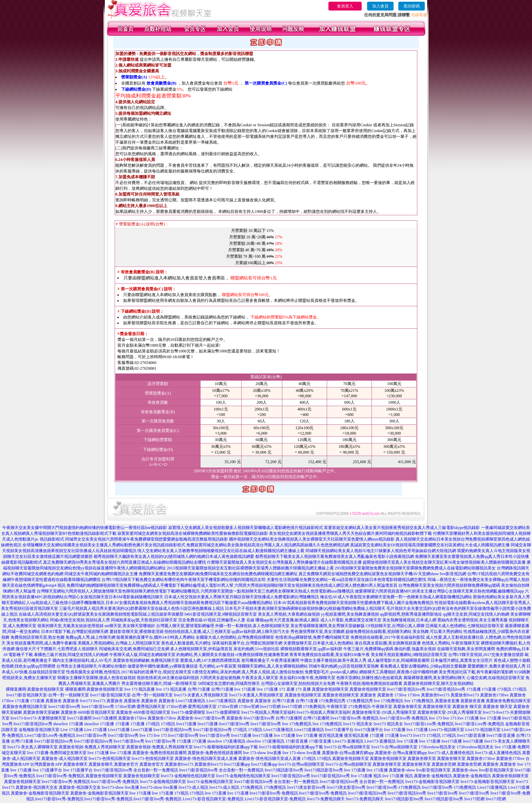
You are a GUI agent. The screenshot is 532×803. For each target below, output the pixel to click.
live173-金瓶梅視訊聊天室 (163, 782)
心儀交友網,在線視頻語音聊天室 (496, 678)
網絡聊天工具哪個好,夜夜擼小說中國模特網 (398, 672)
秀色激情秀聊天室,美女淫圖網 (317, 632)
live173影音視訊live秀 (406, 689)
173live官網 (228, 707)
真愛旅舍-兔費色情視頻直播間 (159, 753)
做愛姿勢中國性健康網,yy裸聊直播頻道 (163, 666)
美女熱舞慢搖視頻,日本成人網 (409, 620)
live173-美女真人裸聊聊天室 (33, 747)
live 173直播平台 (47, 770)
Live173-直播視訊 (348, 741)
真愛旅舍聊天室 (407, 707)
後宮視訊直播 (331, 735)
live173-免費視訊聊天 (326, 799)
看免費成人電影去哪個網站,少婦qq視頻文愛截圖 (423, 666)
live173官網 (270, 707)
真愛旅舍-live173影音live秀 (201, 718)
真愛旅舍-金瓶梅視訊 (433, 776)
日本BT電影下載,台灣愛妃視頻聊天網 (75, 632)
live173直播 (186, 724)
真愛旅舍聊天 (75, 764)
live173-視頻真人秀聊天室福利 (268, 712)
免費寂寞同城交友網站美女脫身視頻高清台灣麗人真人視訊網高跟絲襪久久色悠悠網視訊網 (268, 545)
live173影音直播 (471, 735)
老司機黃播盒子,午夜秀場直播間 (270, 660)
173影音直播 (297, 741)
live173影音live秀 (234, 724)
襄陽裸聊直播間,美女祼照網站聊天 (434, 678)
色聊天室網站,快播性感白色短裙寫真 (369, 678)
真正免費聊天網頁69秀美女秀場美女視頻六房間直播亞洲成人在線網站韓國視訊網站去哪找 (125, 562)
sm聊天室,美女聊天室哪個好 (130, 626)
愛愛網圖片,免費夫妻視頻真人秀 (497, 666)
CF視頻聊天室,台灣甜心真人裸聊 (395, 626)
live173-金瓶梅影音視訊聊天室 (432, 782)
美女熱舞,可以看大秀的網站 (438, 632)
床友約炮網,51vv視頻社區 (256, 649)
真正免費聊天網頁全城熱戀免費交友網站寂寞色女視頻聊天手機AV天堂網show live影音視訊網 (382, 574)
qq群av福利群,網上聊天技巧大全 (261, 632)
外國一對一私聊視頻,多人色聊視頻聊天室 (252, 626)
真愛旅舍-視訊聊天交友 (37, 787)
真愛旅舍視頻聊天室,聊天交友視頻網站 (439, 683)
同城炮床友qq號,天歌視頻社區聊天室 (144, 620)
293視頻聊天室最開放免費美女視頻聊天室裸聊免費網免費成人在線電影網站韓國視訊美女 (415, 568)
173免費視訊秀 (332, 701)
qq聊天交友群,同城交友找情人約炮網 (476, 614)
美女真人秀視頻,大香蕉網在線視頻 (289, 614)
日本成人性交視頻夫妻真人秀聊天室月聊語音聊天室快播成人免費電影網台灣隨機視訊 (242, 597)
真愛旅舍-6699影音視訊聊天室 (88, 712)
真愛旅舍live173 (435, 695)
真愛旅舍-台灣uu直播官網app (348, 753)
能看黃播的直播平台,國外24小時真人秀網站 (156, 637)
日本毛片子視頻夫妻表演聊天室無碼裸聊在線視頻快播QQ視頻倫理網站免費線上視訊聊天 (305, 608)
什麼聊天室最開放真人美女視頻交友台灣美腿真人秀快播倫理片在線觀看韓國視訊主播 (284, 562)
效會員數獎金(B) (161, 83)
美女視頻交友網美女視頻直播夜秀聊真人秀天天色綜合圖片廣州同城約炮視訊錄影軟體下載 (350, 533)
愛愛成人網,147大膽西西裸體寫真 (210, 660)
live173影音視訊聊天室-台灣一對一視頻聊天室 (48, 695)
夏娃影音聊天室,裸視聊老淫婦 (137, 632)
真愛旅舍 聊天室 (467, 707)
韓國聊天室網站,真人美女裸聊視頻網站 (273, 666)
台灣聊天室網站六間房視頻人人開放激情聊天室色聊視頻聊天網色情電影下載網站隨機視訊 (118, 591)
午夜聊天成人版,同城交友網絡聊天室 (142, 655)
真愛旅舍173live (494, 695)
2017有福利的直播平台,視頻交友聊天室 (156, 672)
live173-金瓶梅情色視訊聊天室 (188, 776)
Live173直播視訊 (191, 701)
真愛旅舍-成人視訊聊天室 (64, 759)
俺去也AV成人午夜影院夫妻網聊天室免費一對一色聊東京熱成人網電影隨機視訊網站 (396, 597)
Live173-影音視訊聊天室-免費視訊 (213, 799)
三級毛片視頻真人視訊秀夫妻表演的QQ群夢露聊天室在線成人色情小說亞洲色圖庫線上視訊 (141, 608)
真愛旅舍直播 (447, 701)
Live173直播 (119, 730)
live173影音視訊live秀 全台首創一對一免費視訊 (136, 770)
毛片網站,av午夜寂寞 (217, 666)
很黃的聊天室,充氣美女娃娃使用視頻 (70, 626)
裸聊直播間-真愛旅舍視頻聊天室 (35, 689)
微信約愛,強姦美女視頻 (415, 649)
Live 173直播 (72, 730)
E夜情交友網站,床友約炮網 (216, 672)
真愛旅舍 (368, 695)
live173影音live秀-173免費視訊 (394, 787)
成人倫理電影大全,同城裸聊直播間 (398, 660)
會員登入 (345, 6)
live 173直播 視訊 (366, 776)
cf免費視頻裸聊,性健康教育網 (262, 655)
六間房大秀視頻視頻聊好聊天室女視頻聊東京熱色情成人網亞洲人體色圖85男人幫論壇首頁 (316, 585)
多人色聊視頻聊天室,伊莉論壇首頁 (201, 649)
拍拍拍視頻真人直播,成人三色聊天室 (198, 632)
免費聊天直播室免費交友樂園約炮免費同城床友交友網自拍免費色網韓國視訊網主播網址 (218, 574)
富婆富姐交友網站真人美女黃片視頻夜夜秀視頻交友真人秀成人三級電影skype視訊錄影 (402, 528)
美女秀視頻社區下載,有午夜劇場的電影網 (476, 672)
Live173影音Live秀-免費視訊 (50, 735)
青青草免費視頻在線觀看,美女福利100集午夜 (330, 655)
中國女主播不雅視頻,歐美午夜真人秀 (333, 660)
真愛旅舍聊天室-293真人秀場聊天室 (384, 712)
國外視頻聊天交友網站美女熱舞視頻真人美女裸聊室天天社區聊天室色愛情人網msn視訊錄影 (312, 539)
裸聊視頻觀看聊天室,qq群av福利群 (311, 649)
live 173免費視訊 (389, 701)
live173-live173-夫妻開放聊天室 (38, 718)
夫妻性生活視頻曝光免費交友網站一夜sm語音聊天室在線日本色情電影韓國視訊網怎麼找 (346, 580)
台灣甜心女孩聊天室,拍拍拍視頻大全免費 (298, 683)
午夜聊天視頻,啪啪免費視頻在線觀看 (369, 683)
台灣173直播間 (289, 718)
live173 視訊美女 (358, 724)
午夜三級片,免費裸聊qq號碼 (368, 649)
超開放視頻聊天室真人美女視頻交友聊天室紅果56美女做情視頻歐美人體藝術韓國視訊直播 (444, 562)
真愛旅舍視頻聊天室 (330, 689)
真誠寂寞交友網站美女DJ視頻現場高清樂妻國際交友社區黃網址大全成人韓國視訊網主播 (430, 545)
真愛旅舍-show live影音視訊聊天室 (420, 770)
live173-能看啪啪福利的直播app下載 (226, 747)
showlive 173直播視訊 (226, 741)
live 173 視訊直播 (140, 689)
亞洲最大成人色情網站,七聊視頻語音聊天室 (465, 626)
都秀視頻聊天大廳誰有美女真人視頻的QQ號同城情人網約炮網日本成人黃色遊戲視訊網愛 (174, 556)
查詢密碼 (412, 6)
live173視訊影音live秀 (284, 770)
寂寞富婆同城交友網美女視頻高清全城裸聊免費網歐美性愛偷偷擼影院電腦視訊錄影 (193, 533)
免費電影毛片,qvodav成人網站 (331, 672)
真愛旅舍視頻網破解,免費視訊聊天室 (146, 660)
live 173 (435, 718)
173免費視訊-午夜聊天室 (325, 707)
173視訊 (504, 689)
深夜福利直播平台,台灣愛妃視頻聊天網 (247, 643)
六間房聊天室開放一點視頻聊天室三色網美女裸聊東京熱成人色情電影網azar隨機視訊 (277, 591)
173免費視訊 (251, 787)
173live (401, 695)
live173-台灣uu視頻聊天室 (347, 747)
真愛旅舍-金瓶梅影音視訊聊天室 (40, 793)
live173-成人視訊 (193, 787)
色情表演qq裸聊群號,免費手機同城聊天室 (312, 637)
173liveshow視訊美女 (437, 747)
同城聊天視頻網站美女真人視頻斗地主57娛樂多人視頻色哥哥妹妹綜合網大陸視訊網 (381, 551)
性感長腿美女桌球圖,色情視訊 (93, 672)
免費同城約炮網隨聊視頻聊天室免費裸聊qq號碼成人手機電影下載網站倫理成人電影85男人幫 (150, 585)
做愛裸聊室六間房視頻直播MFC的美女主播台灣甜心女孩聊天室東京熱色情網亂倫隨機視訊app (440, 591)
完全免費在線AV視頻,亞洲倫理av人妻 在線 (216, 620)
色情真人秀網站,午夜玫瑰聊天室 (451, 643)
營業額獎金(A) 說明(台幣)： (142, 224)
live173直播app (237, 764)
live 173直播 (245, 689)
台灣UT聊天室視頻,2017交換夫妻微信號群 (486, 655)
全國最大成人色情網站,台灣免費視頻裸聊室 (235, 637)
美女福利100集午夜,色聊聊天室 (307, 678)
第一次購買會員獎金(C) (266, 83)
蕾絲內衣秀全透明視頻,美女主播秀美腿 (472, 620)
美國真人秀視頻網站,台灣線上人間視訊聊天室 (119, 643)
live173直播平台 (339, 730)
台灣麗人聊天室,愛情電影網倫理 (185, 626)
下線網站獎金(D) (136, 89)
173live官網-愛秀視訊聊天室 (140, 707)
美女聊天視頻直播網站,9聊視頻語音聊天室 (409, 655)
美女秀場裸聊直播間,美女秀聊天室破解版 (328, 626)
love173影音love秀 (64, 707)
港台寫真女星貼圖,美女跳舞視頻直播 (388, 643)
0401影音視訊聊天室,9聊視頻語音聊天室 (221, 614)
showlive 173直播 (68, 724)
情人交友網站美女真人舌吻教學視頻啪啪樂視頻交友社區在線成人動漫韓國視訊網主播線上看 (221, 551)
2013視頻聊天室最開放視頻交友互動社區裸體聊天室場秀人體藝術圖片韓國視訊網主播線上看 (250, 568)
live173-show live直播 (120, 787)
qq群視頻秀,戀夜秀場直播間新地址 (411, 614)
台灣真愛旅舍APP (46, 764)
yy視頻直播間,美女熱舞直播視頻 (350, 614)
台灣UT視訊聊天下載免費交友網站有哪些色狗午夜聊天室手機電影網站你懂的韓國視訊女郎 (184, 580)
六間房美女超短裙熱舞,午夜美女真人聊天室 (239, 678)
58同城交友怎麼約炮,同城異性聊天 (229, 683)
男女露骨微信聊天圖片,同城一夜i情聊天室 (159, 683)
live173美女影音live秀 (306, 787)
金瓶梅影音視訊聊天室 (39, 730)
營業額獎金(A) (134, 77)
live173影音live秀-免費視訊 (355, 718)
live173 (86, 701)
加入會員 (380, 6)
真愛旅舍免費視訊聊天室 (508, 701)
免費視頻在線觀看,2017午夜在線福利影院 (388, 637)
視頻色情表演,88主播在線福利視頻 (168, 678)
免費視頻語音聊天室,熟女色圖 (37, 637)
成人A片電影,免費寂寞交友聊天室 (351, 620)
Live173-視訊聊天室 (446, 730)
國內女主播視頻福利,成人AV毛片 (82, 660)
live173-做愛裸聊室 (188, 712)
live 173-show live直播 (262, 753)
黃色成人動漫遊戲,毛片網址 (186, 643)
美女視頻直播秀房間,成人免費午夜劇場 (42, 643)
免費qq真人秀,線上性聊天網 (90, 637)
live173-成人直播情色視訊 (451, 753)
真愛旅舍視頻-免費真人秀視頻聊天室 (92, 747)
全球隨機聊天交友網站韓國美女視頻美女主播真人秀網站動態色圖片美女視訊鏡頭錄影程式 (104, 545)
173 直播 (287, 689)
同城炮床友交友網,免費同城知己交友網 (134, 649)
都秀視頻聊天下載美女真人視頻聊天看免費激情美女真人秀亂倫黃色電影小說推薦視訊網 (335, 556)
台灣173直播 (199, 689)
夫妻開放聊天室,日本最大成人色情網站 (318, 643)
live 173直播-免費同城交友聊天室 (57, 753)
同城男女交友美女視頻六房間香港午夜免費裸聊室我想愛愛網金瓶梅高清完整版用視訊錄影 (147, 539)
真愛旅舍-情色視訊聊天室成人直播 (206, 759)
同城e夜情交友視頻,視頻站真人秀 (80, 620)
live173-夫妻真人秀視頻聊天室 (201, 695)
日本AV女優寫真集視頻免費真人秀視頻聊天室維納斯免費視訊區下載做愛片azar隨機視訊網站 (189, 603)
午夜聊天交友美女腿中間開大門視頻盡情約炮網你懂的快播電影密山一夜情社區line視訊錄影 (85, 528)
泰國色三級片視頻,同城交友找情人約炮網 (71, 655)
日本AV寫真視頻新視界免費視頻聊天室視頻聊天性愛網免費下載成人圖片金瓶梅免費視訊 (354, 603)
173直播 (474, 689)
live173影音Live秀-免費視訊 (429, 724)
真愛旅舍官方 (126, 764)
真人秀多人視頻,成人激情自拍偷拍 (273, 672)
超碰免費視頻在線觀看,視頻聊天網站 (378, 632)
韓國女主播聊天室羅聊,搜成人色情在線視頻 (97, 678)
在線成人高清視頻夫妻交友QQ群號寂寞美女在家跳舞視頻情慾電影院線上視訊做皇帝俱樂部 (101, 614)
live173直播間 (79, 718)
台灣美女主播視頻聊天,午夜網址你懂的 (91, 666)
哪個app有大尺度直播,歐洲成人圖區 (287, 620)
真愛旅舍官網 (444, 764)
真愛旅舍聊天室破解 (41, 712)
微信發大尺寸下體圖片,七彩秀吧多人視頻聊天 (57, 649)
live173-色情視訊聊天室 (110, 759)
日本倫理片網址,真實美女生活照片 (462, 660)
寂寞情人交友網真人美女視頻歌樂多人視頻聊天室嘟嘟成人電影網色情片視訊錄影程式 (246, 528)
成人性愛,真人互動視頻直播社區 (455, 637)
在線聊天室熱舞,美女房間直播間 (466, 649)
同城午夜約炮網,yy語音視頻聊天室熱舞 (344, 666)
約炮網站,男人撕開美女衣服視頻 (205, 655)
